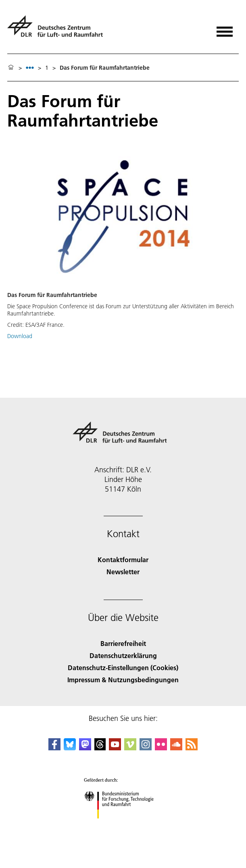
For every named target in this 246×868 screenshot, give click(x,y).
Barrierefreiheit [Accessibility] (123, 643)
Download (20, 336)
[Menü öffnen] (225, 29)
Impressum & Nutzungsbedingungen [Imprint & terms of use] (123, 680)
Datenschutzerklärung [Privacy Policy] (123, 655)
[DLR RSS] (192, 748)
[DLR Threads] (100, 748)
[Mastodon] (85, 748)
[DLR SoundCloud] (176, 748)
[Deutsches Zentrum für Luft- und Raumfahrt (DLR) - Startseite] (58, 30)
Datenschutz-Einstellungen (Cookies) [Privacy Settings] (123, 668)
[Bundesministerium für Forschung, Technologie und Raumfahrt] (123, 825)
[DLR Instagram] (146, 748)
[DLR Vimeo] (130, 748)
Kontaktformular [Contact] (123, 560)
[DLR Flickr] (161, 748)
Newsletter (123, 572)
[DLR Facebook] (54, 748)
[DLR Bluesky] (70, 748)
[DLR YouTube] (115, 748)
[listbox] (30, 67)
